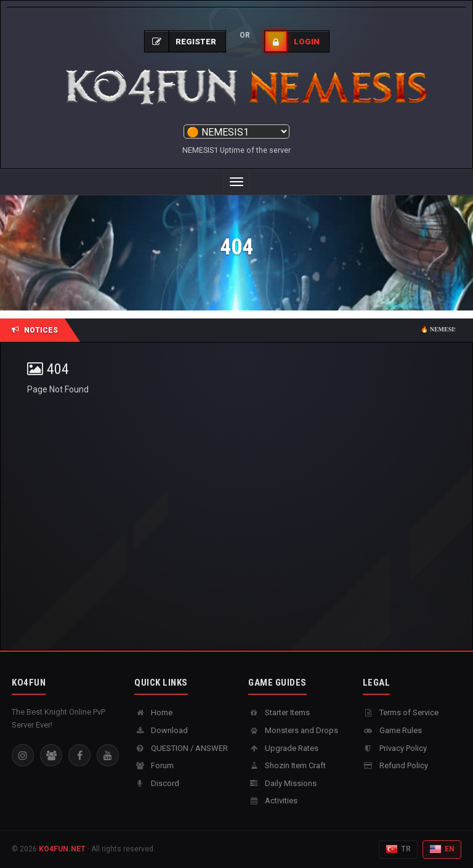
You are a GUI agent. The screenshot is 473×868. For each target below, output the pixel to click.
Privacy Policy (395, 748)
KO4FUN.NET (62, 849)
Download (161, 730)
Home (153, 712)
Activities (273, 801)
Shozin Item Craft (287, 765)
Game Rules (392, 730)
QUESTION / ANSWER (181, 748)
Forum (154, 765)
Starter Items (279, 712)
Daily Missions (282, 783)
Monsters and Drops (293, 730)
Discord (157, 783)
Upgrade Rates (283, 748)
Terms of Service (401, 712)
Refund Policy (395, 765)
